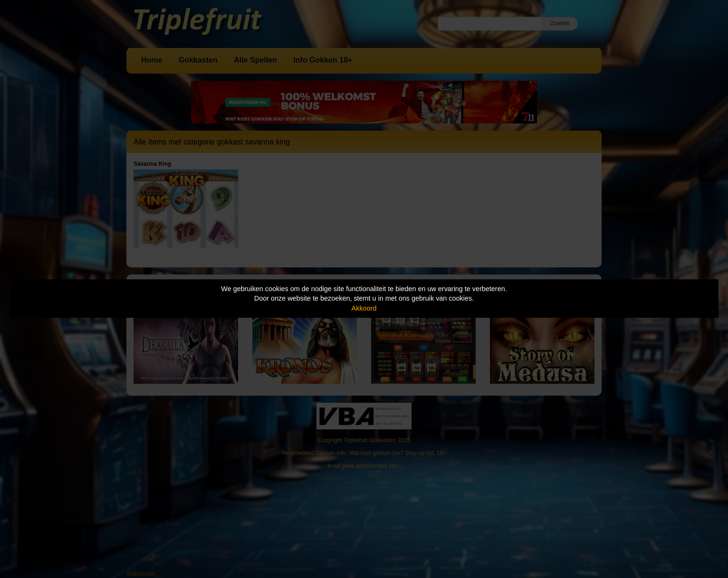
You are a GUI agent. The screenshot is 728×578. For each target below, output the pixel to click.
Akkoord (364, 308)
